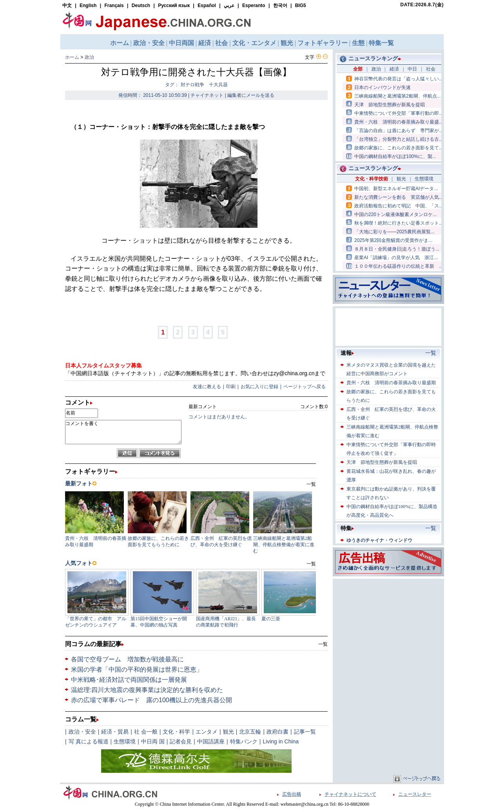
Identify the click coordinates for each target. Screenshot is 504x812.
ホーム (72, 57)
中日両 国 (153, 741)
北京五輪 (250, 732)
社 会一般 (146, 732)
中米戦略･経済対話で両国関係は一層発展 (129, 680)
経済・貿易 (115, 732)
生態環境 (125, 741)
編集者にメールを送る (251, 95)
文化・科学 (176, 732)
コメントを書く (123, 432)
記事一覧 (305, 732)
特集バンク (244, 741)
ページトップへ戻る (305, 387)
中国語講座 (211, 741)
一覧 (323, 644)
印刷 (231, 387)
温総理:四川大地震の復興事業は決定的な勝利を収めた (147, 690)
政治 (89, 57)
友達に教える (207, 387)
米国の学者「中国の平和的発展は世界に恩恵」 (137, 669)
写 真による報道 (89, 741)
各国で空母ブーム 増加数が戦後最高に (127, 659)
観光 (228, 732)
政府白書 (277, 732)
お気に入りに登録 (259, 387)
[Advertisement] (388, 630)
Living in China (281, 741)
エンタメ (207, 732)
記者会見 (181, 741)
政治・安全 (82, 732)
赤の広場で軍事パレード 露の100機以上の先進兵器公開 (151, 700)
